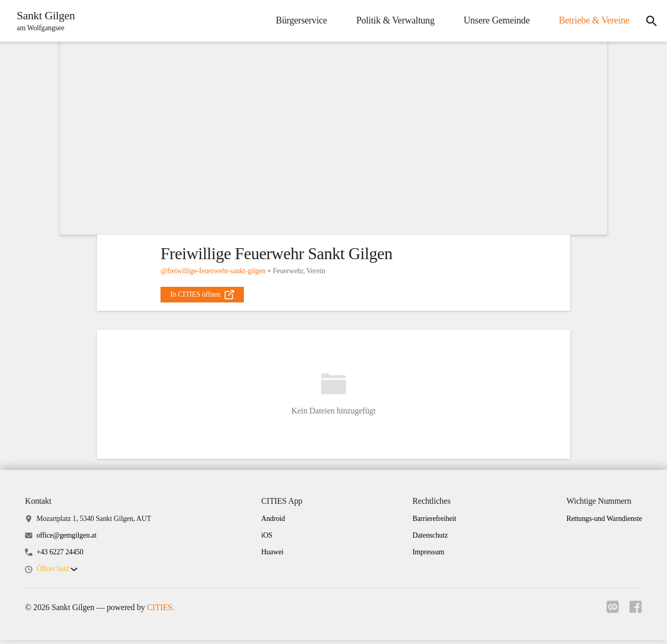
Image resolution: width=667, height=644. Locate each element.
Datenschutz (430, 539)
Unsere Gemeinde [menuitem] (493, 20)
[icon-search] (649, 21)
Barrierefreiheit (435, 522)
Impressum (429, 556)
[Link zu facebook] (636, 614)
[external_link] (202, 295)
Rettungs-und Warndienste (604, 522)
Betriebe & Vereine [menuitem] (590, 20)
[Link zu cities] (611, 614)
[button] (57, 573)
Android (273, 522)
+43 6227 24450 (60, 556)
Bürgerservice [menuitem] (298, 20)
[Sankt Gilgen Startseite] (45, 21)
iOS (267, 539)
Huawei (272, 556)
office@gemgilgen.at (66, 539)
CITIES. (161, 611)
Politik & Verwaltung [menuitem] (391, 20)
